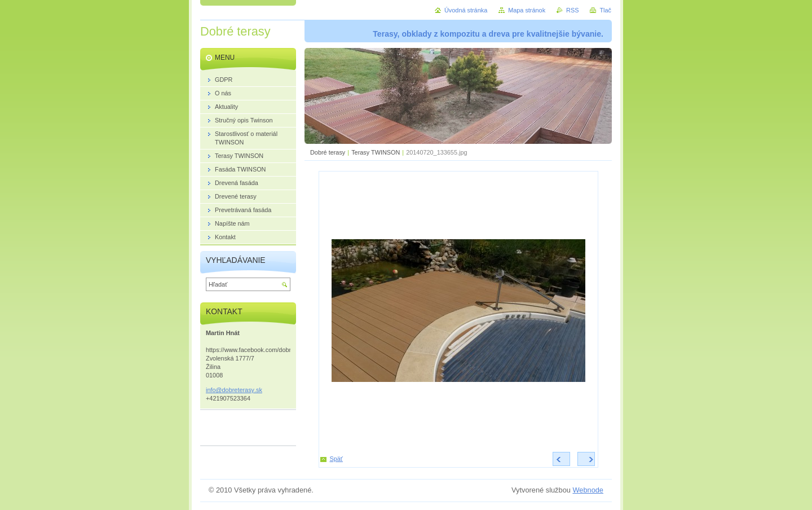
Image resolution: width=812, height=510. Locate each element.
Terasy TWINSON (376, 152)
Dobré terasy (328, 152)
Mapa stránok (527, 10)
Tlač (605, 10)
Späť (336, 459)
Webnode (588, 490)
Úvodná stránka (466, 10)
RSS (572, 10)
